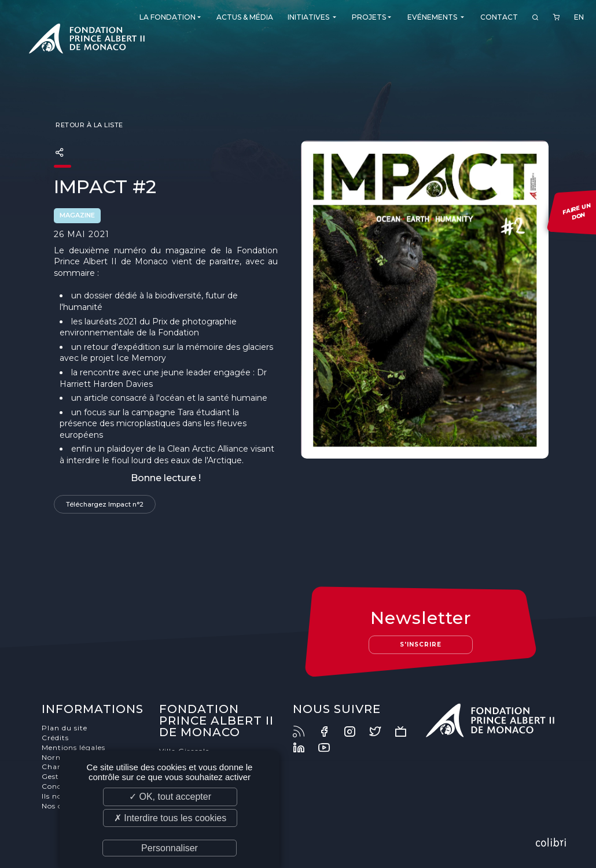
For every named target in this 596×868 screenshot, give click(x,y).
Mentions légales (73, 747)
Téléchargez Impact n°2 (105, 504)
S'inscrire (421, 644)
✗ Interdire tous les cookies (170, 818)
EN (579, 17)
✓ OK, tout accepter (170, 797)
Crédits (55, 738)
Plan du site (65, 728)
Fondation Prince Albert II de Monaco (87, 40)
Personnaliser (170, 848)
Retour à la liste (89, 125)
